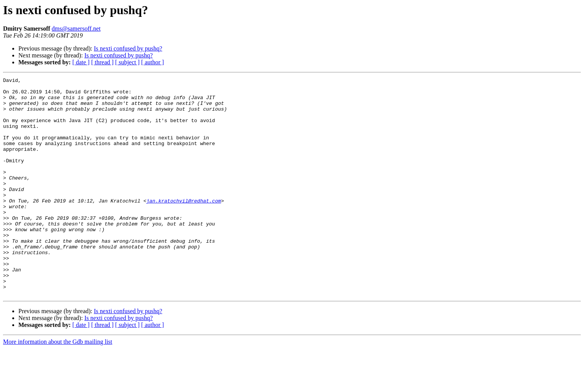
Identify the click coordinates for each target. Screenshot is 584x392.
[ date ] (81, 62)
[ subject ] (127, 62)
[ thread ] (102, 62)
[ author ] (153, 62)
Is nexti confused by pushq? (128, 48)
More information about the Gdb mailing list (58, 385)
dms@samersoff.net (76, 29)
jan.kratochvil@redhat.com (184, 226)
